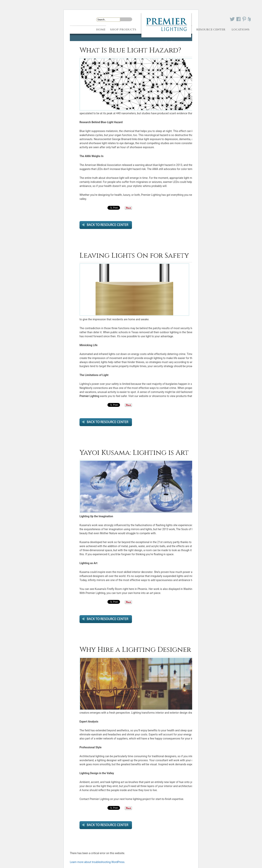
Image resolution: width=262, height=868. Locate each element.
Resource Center (211, 29)
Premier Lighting (89, 396)
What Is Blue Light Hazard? (130, 50)
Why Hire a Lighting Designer (135, 650)
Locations (240, 29)
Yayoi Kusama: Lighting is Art (134, 453)
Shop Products (123, 29)
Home (101, 29)
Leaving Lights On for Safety (134, 256)
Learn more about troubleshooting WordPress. (98, 862)
